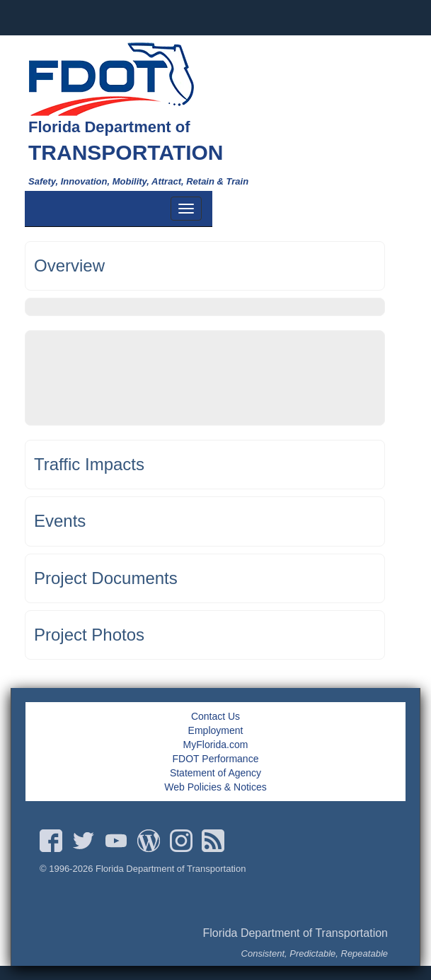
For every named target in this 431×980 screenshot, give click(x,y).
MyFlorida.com (216, 745)
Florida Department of (109, 127)
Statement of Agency (215, 773)
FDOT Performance (216, 759)
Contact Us (215, 716)
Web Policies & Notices (215, 787)
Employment (216, 730)
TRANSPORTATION (126, 152)
